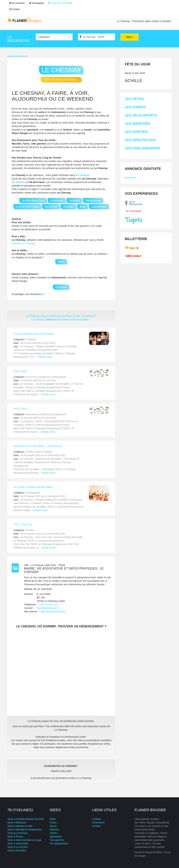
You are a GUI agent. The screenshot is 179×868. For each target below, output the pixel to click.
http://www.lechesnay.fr (53, 612)
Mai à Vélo (20, 371)
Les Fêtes (134, 99)
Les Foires (135, 107)
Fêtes (53, 819)
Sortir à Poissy (15, 837)
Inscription (61, 287)
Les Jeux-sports (141, 115)
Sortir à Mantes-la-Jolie (20, 826)
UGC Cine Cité (23, 524)
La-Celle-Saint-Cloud (33, 201)
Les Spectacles (140, 140)
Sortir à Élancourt (17, 823)
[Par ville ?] (97, 37)
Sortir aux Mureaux (18, 833)
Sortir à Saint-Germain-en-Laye (24, 840)
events (21, 56)
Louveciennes (99, 207)
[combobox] (54, 37)
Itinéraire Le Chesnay (23, 243)
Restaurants (33, 493)
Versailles (74, 201)
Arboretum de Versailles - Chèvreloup (38, 446)
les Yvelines (82, 175)
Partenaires (98, 823)
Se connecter (17, 3)
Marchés (55, 830)
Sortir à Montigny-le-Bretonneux (25, 830)
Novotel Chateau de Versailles (33, 487)
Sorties (31, 530)
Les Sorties (136, 132)
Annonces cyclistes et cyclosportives (46, 377)
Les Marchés (138, 124)
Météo (61, 262)
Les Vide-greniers (142, 148)
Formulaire (131, 178)
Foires (53, 823)
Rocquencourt (93, 201)
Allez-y (130, 37)
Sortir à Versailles (17, 851)
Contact (15, 9)
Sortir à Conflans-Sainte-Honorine (26, 819)
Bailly (83, 207)
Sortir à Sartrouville (18, 844)
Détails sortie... (46, 357)
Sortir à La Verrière (18, 847)
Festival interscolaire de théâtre (34, 334)
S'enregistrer (37, 3)
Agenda (12, 56)
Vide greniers (57, 840)
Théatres (32, 339)
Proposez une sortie (60, 3)
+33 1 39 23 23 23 (49, 605)
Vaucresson (57, 201)
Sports (53, 826)
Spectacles (56, 837)
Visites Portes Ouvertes (40, 452)
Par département (59, 844)
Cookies (97, 819)
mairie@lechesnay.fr (47, 608)
